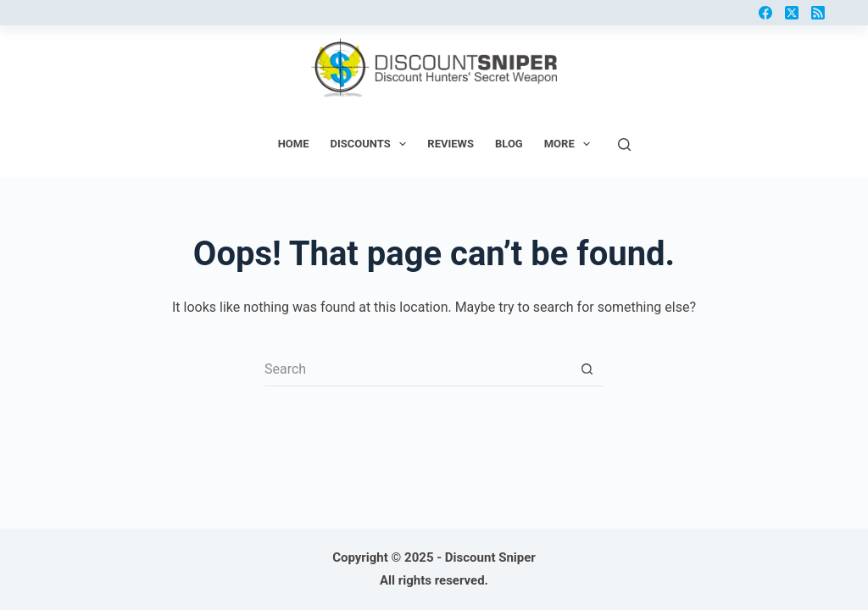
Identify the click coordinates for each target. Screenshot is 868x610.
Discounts (372, 144)
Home (294, 144)
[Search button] (587, 369)
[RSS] (818, 13)
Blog (509, 144)
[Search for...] (417, 369)
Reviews (451, 144)
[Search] (624, 144)
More (571, 144)
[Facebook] (765, 13)
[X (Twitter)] (792, 13)
